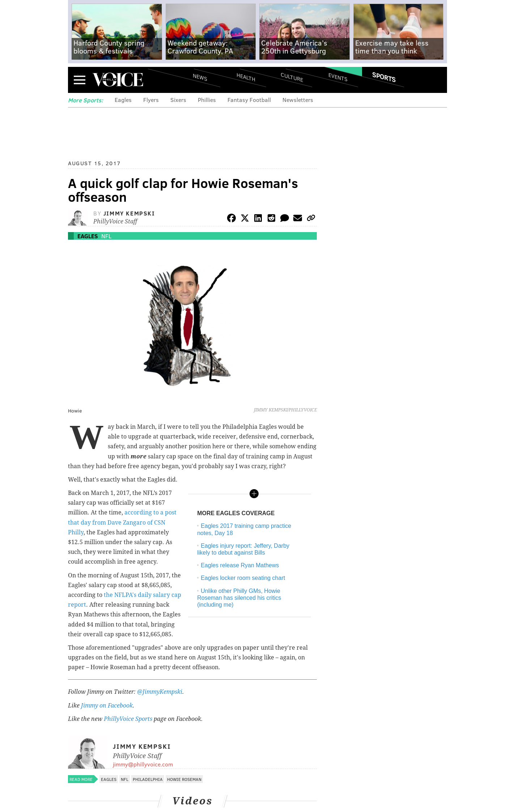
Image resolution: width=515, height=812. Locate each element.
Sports (384, 77)
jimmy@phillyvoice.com (143, 764)
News (200, 77)
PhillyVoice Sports (128, 719)
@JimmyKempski (160, 692)
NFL (106, 236)
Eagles (123, 100)
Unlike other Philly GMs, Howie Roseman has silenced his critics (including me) (239, 598)
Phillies (207, 100)
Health (246, 77)
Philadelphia (148, 779)
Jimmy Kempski (129, 213)
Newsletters (298, 100)
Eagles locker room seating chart (243, 578)
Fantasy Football (249, 100)
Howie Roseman (184, 779)
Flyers (151, 100)
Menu (80, 80)
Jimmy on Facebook (107, 706)
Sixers (178, 100)
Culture (292, 77)
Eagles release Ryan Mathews (240, 565)
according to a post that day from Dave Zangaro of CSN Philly (122, 522)
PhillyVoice (118, 80)
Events (338, 77)
